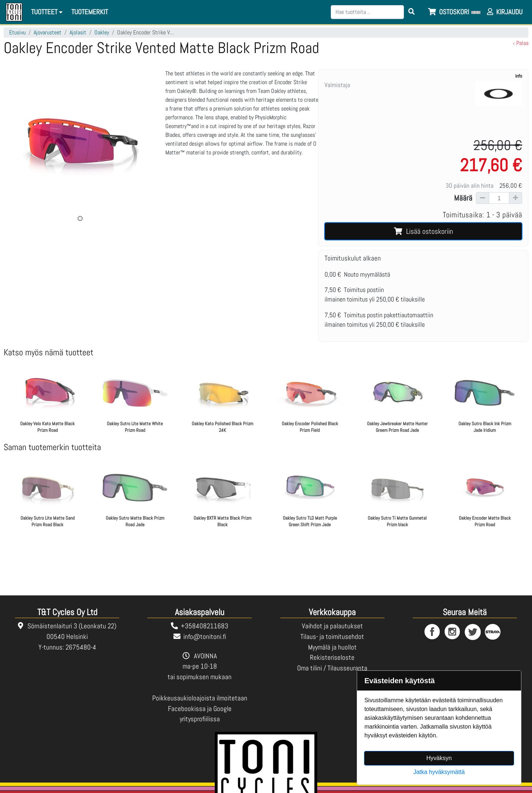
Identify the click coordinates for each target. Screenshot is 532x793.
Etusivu (17, 32)
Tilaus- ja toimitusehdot (332, 637)
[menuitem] (90, 12)
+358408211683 (205, 626)
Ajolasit (78, 32)
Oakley (102, 32)
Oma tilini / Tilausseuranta (332, 668)
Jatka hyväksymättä (439, 772)
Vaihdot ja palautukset (332, 626)
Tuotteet (48, 12)
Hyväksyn (439, 758)
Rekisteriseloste (332, 657)
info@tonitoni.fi (205, 637)
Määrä (463, 198)
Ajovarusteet (48, 32)
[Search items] (412, 12)
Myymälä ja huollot (332, 647)
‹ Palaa (521, 43)
